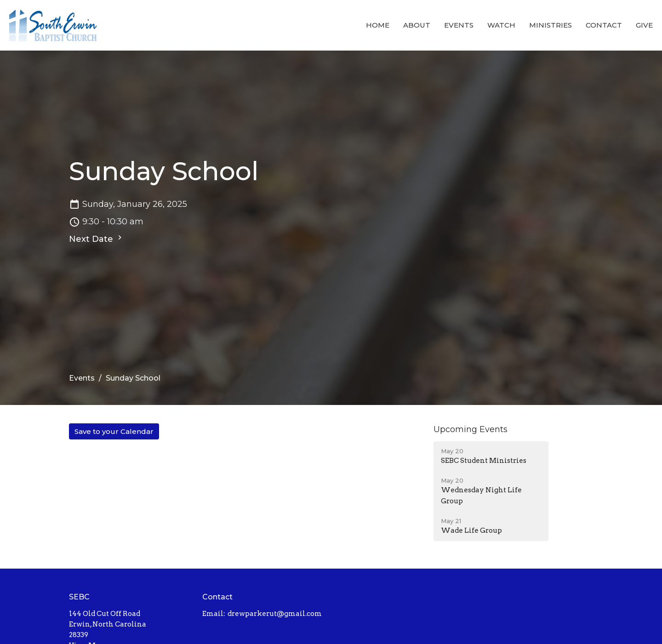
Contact (604, 25)
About (417, 25)
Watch (501, 25)
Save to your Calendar (114, 431)
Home (378, 25)
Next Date (97, 239)
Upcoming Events (471, 429)
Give (644, 25)
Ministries (551, 25)
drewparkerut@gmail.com (275, 614)
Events (459, 25)
